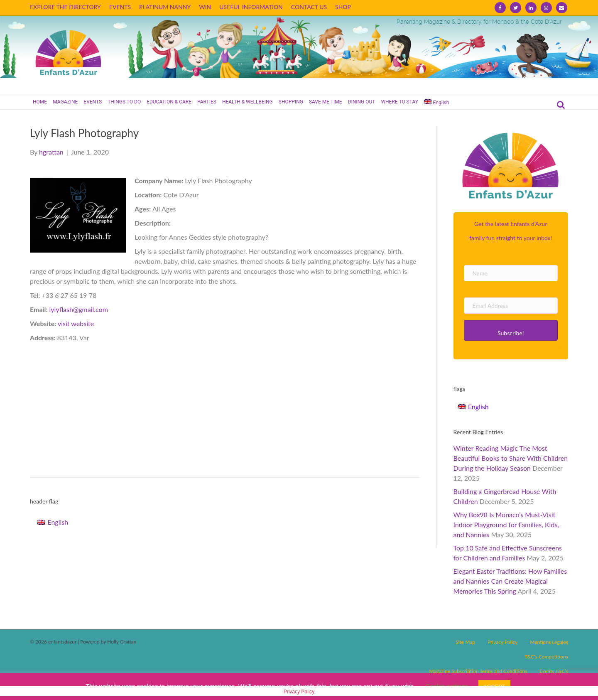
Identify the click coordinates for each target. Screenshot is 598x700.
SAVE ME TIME (326, 102)
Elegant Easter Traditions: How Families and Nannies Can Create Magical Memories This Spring (510, 581)
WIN (205, 7)
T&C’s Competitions (546, 657)
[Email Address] (511, 306)
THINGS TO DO (124, 102)
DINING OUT (362, 102)
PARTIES (207, 102)
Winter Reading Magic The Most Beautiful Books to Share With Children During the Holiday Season (511, 458)
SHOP (343, 7)
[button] (511, 330)
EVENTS (120, 7)
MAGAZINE (65, 102)
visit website (76, 323)
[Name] (511, 273)
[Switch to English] (53, 522)
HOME (40, 102)
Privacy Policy (502, 642)
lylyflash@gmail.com (79, 309)
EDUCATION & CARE (169, 102)
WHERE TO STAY (399, 102)
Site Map (465, 642)
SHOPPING (291, 102)
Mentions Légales (549, 642)
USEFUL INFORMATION (251, 7)
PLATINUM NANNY (165, 7)
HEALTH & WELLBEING (248, 102)
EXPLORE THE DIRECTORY (65, 7)
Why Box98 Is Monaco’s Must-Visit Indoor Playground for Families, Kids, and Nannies (506, 524)
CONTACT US (309, 7)
